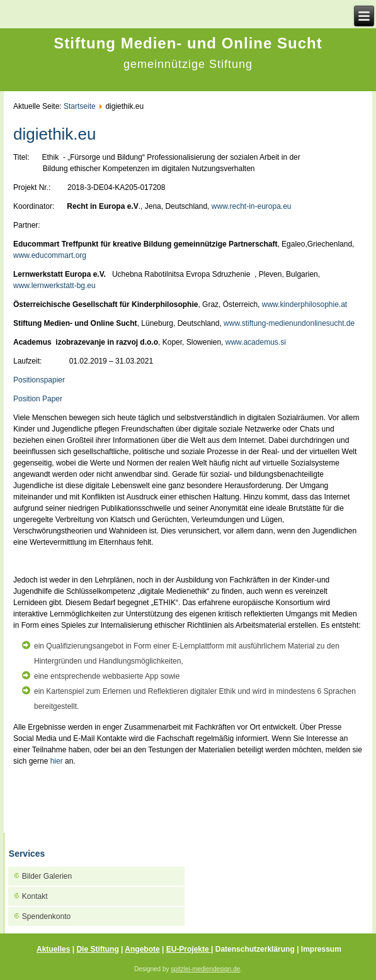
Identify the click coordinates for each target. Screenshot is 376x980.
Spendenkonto (46, 916)
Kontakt (35, 896)
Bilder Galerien (47, 876)
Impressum (321, 949)
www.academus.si (256, 342)
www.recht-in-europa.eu (252, 206)
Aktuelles (53, 949)
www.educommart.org (50, 255)
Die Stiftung (97, 949)
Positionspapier (39, 380)
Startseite (80, 106)
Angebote (142, 949)
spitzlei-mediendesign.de (205, 969)
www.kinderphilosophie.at (305, 304)
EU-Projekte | (190, 949)
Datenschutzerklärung (256, 949)
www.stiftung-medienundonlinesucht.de (289, 323)
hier (57, 761)
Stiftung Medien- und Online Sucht (188, 43)
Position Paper (38, 399)
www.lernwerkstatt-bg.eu (54, 286)
